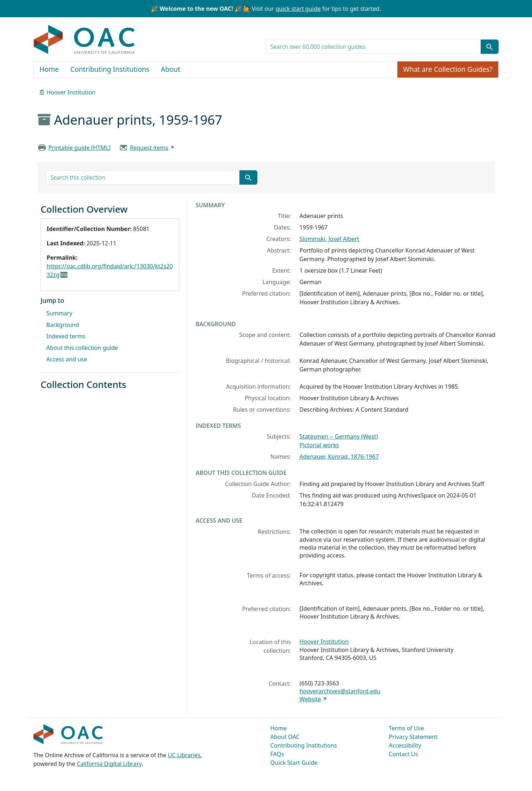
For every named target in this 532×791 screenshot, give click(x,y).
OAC (85, 40)
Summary (59, 313)
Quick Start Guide (294, 763)
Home (49, 69)
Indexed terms (66, 336)
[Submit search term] (490, 47)
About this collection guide (82, 348)
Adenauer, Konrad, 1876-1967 (339, 457)
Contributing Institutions (110, 69)
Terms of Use (406, 728)
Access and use (67, 359)
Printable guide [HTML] (80, 148)
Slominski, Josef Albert (329, 239)
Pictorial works (319, 445)
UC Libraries (184, 755)
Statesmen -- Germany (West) (339, 436)
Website (310, 699)
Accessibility (405, 745)
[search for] (373, 47)
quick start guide (298, 9)
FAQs (277, 754)
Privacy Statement (413, 737)
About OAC (285, 737)
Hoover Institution (71, 92)
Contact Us (403, 754)
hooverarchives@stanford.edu (340, 691)
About (171, 69)
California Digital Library (109, 764)
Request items (149, 148)
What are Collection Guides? (448, 69)
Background (63, 325)
